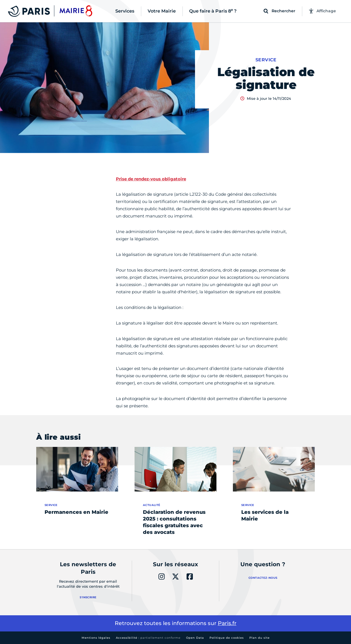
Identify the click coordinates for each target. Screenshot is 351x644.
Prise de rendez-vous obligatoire (151, 179)
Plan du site (259, 638)
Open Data (195, 638)
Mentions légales (96, 638)
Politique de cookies (227, 638)
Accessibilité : (148, 638)
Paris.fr (227, 623)
